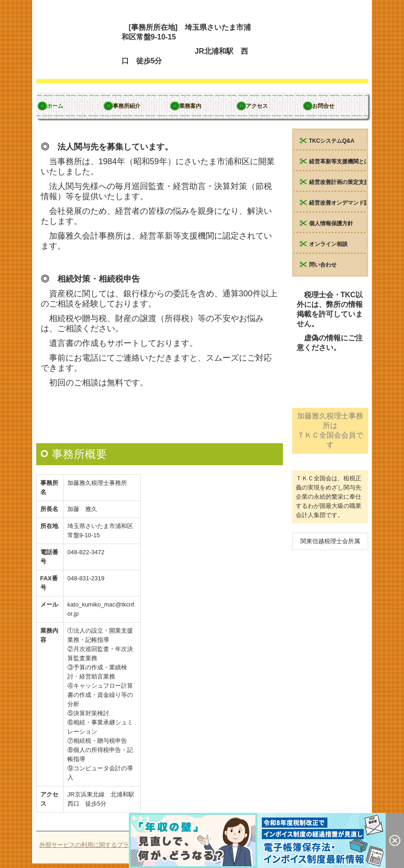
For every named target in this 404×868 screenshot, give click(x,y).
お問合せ (323, 106)
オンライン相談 (328, 244)
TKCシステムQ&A (332, 141)
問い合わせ (323, 265)
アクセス (257, 106)
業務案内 (190, 106)
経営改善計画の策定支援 (338, 182)
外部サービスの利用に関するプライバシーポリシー (108, 845)
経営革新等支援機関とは (338, 161)
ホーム (55, 106)
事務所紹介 (127, 106)
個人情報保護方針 (331, 223)
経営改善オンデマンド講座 (338, 203)
